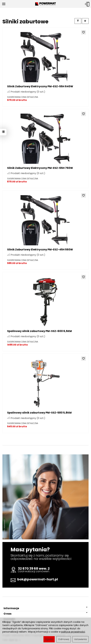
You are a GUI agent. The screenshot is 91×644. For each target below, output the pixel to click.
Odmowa (64, 639)
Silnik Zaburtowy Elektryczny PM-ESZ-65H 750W (40, 168)
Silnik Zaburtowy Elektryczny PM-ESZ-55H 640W (40, 86)
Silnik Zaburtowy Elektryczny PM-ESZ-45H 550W (40, 250)
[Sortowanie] (85, 21)
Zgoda (49, 639)
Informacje (45, 608)
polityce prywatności (73, 632)
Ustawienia (80, 639)
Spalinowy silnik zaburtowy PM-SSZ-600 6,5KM (39, 331)
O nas (45, 614)
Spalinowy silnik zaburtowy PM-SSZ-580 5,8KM (39, 413)
